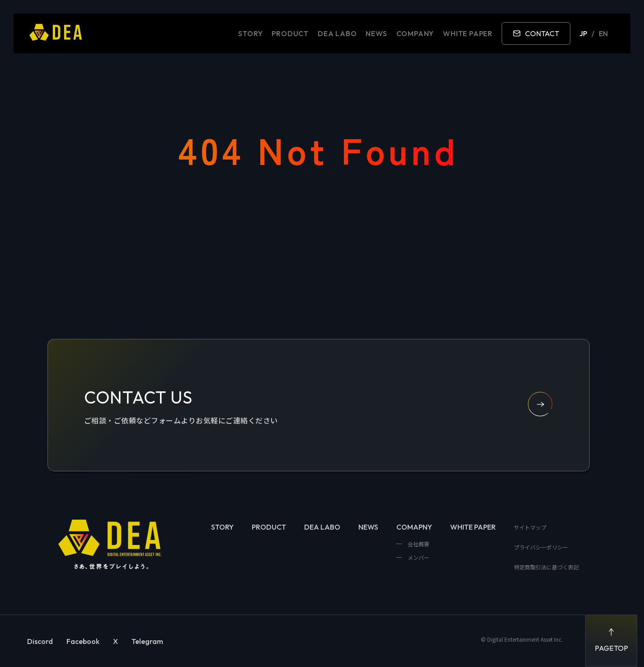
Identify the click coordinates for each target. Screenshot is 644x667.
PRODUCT (290, 33)
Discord (40, 641)
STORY (250, 33)
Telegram (147, 641)
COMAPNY (414, 527)
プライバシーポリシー (541, 547)
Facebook (83, 641)
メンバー (418, 557)
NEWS (376, 33)
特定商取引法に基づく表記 (546, 567)
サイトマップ (530, 527)
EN (603, 33)
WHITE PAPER (468, 33)
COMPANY (415, 33)
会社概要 (418, 544)
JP (583, 33)
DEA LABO (337, 33)
